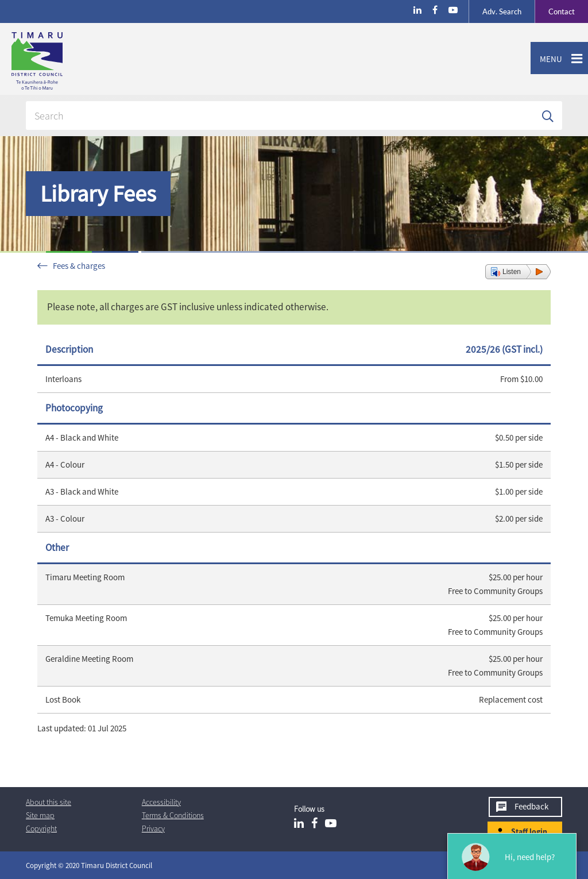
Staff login (529, 831)
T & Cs (173, 815)
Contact (555, 11)
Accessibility (161, 802)
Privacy (153, 828)
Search (502, 11)
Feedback (531, 806)
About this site (49, 802)
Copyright (41, 828)
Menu (546, 59)
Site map (40, 815)
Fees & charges (79, 266)
